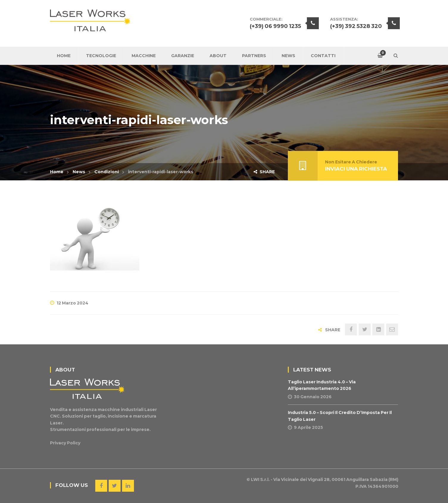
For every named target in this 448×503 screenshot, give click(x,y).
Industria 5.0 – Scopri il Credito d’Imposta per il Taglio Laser (340, 416)
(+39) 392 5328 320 (356, 26)
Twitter (115, 486)
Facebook (101, 486)
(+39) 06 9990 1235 (275, 26)
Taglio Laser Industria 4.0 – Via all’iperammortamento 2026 (322, 385)
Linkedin (128, 486)
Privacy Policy (65, 443)
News (79, 172)
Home (57, 172)
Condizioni (107, 172)
